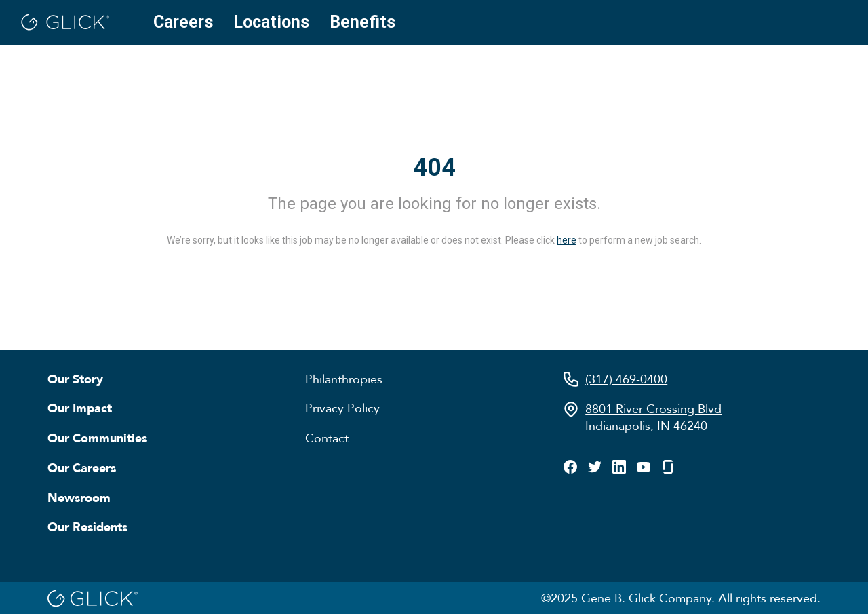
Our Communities (97, 438)
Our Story (75, 379)
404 (434, 168)
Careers (183, 22)
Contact (327, 438)
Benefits (362, 22)
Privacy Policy (342, 408)
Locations (271, 22)
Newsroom (79, 497)
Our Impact (80, 408)
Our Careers (82, 467)
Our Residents (87, 526)
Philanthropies (344, 379)
